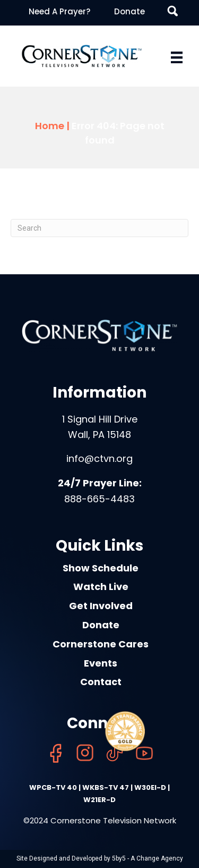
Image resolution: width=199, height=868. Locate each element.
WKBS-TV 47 (106, 787)
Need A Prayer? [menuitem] (59, 11)
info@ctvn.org (99, 458)
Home (50, 126)
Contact (101, 682)
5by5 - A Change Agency (148, 858)
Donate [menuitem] (129, 11)
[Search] (99, 228)
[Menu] (177, 57)
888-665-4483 (99, 499)
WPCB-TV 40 (53, 787)
